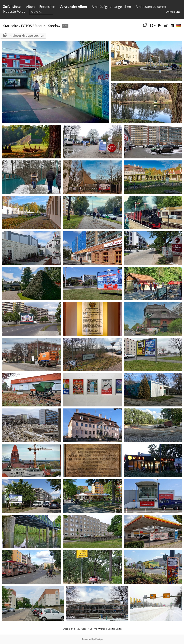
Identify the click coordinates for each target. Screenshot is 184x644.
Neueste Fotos (14, 11)
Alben (30, 7)
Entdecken (47, 7)
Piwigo (99, 639)
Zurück (82, 629)
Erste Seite (69, 629)
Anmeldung (173, 12)
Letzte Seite (115, 629)
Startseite (11, 26)
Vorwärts (100, 629)
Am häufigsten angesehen (111, 7)
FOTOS (26, 26)
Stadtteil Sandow (47, 26)
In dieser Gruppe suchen (26, 35)
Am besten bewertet (151, 7)
